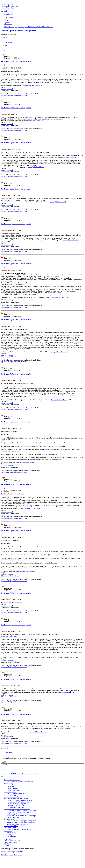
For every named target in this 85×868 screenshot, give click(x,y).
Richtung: (45, 758)
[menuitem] (11, 17)
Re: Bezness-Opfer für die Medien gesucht (16, 62)
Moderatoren (12, 35)
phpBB (10, 849)
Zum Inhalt (4, 11)
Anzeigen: (10, 758)
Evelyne (3, 55)
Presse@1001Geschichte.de (59, 400)
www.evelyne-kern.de (7, 89)
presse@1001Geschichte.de (34, 86)
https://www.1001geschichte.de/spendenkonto (14, 95)
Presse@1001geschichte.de (27, 462)
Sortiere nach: (27, 758)
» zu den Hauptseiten (7, 5)
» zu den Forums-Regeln (8, 8)
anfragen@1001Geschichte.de (38, 732)
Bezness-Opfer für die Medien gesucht (18, 31)
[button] (5, 48)
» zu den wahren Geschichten (9, 6)
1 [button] (5, 50)
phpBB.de (21, 852)
